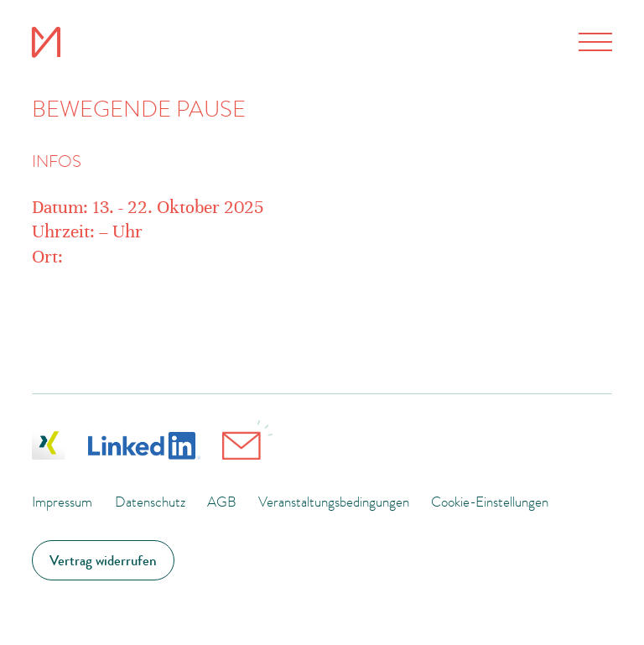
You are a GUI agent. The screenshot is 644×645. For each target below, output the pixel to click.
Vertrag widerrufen (103, 560)
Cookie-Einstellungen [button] (490, 502)
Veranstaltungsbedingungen (334, 502)
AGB (222, 502)
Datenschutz (150, 502)
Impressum (62, 502)
